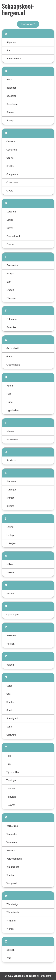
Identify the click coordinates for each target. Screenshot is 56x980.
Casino (10, 158)
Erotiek (10, 290)
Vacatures (12, 842)
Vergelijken (12, 834)
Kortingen (11, 490)
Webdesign (12, 904)
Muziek (10, 573)
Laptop (10, 535)
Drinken (10, 244)
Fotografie (12, 319)
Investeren (12, 439)
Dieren (10, 228)
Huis (9, 394)
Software (11, 735)
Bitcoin (10, 112)
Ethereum (11, 298)
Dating (10, 220)
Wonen (10, 929)
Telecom (11, 789)
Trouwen (11, 805)
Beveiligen (12, 104)
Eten (9, 282)
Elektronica (12, 265)
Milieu (10, 564)
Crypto (10, 191)
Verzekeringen (14, 859)
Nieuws (10, 594)
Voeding (11, 875)
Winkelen (11, 921)
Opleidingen (13, 615)
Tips (9, 756)
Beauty (10, 121)
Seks (9, 727)
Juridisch (11, 460)
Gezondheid (13, 348)
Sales (9, 686)
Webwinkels (13, 912)
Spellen (10, 702)
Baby (9, 80)
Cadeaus (11, 142)
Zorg (9, 958)
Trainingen (12, 780)
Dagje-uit (11, 212)
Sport (9, 710)
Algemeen (12, 42)
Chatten (10, 166)
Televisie (11, 797)
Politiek (10, 644)
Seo (9, 694)
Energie (10, 274)
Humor (10, 402)
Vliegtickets (13, 867)
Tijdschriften (13, 772)
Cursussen (12, 182)
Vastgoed (11, 883)
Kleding (10, 506)
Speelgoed (12, 718)
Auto (9, 50)
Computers (12, 174)
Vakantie (11, 851)
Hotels (10, 386)
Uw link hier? (28, 24)
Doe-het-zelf (13, 236)
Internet (10, 431)
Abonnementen (14, 59)
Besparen (11, 96)
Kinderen (11, 481)
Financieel (12, 327)
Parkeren (11, 636)
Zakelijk (10, 950)
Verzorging (12, 826)
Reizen (10, 665)
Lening (10, 527)
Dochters (46, 976)
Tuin (9, 764)
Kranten (10, 498)
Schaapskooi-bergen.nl (18, 9)
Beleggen (11, 88)
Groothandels (13, 365)
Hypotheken (13, 410)
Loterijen (11, 543)
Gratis (9, 357)
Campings (12, 150)
